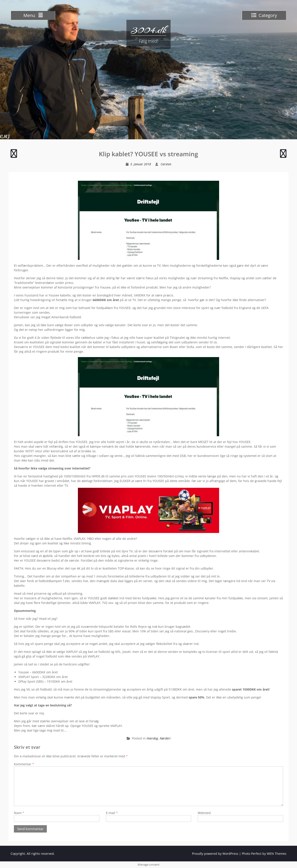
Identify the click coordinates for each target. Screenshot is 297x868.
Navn (19, 813)
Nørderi (165, 738)
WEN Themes (277, 854)
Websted (204, 813)
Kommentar (24, 764)
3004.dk (148, 30)
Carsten (166, 164)
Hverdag (152, 738)
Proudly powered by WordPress (215, 854)
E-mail (112, 813)
